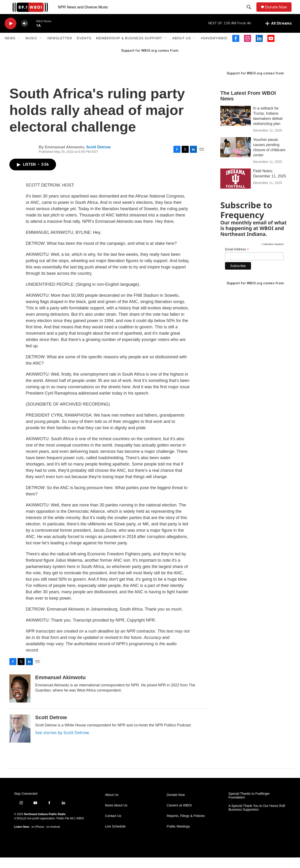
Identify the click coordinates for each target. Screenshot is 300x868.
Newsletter (60, 49)
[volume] (25, 34)
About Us (182, 49)
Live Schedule (115, 837)
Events (84, 49)
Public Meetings (178, 837)
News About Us (116, 816)
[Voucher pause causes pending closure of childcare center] (236, 158)
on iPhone (38, 837)
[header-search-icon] (250, 12)
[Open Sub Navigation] (19, 49)
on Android (53, 837)
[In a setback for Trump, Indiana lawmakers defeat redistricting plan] (236, 126)
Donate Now (278, 12)
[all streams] (279, 34)
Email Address (237, 260)
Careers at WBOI (179, 816)
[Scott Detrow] (20, 739)
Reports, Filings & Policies (186, 826)
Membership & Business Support (129, 49)
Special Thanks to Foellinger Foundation (249, 806)
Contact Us (113, 826)
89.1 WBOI (77, 829)
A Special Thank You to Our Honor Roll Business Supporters (257, 818)
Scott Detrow (98, 158)
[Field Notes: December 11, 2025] (236, 189)
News (10, 49)
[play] (11, 34)
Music (31, 49)
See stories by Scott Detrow (62, 743)
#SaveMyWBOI (214, 49)
